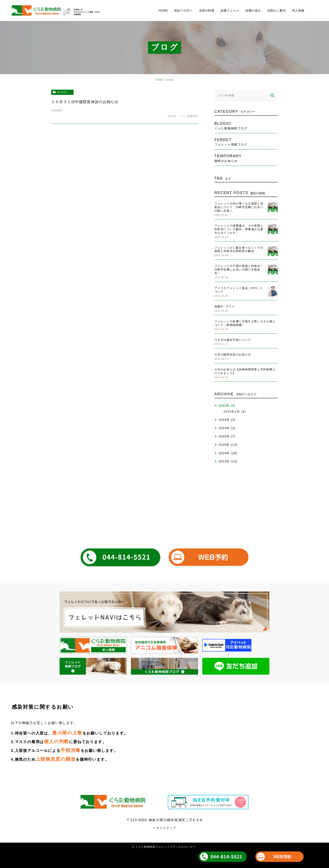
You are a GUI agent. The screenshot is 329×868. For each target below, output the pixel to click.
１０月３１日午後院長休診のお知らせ (85, 102)
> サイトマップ (165, 828)
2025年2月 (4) (235, 412)
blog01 (62, 92)
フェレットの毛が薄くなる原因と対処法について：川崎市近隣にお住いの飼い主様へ (239, 207)
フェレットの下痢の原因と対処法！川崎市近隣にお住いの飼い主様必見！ (239, 269)
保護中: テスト (225, 306)
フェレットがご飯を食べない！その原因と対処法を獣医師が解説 (239, 249)
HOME (159, 80)
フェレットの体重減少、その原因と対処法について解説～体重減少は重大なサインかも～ (239, 229)
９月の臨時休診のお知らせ (233, 355)
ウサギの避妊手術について (233, 340)
